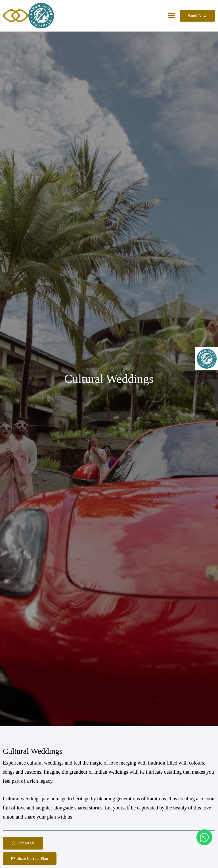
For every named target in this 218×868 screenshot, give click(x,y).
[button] (171, 16)
